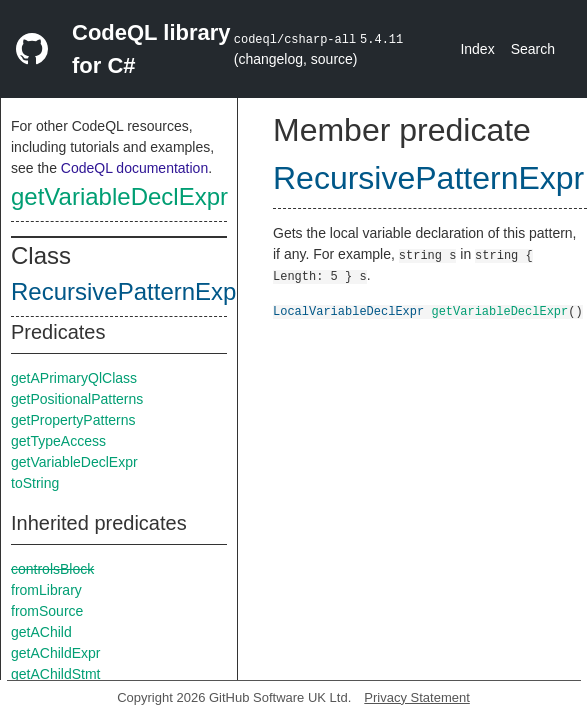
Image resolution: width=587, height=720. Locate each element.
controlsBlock (52, 569)
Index (477, 49)
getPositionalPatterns (77, 399)
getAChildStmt (55, 674)
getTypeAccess (58, 441)
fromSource (47, 611)
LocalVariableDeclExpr (348, 310)
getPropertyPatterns (73, 420)
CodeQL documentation (134, 168)
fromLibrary (46, 590)
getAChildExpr (56, 653)
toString (35, 483)
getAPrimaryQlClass (74, 378)
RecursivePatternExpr (127, 291)
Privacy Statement (417, 697)
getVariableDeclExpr (119, 196)
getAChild (41, 632)
